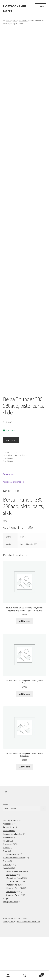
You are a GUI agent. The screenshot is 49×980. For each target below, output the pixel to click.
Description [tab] (8, 517)
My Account (8, 976)
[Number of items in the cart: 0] (6, 835)
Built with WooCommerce (29, 965)
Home (8, 21)
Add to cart (11, 483)
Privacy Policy (9, 965)
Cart (38, 974)
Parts (15, 21)
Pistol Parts (23, 21)
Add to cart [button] (25, 664)
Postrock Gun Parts (15, 8)
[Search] (44, 852)
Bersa (11, 501)
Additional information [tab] (13, 525)
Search (6, 847)
